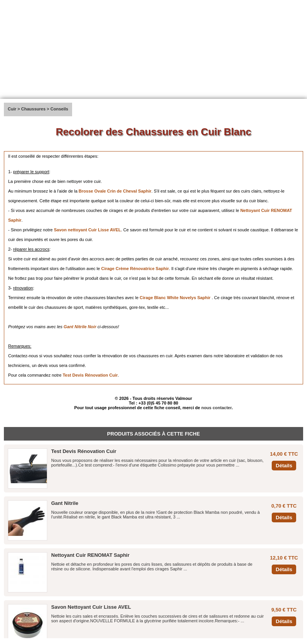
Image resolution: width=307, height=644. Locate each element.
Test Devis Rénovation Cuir (90, 375)
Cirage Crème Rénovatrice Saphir (135, 269)
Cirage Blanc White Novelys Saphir (175, 298)
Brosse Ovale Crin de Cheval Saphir (115, 191)
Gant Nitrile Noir (80, 327)
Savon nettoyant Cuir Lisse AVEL (87, 230)
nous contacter (216, 408)
